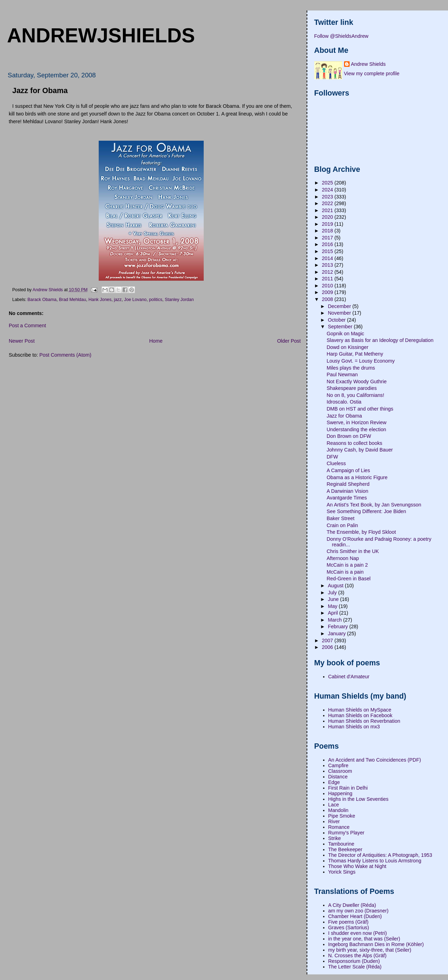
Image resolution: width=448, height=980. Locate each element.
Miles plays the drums (351, 368)
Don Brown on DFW (349, 436)
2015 (328, 251)
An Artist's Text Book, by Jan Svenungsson (374, 505)
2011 (328, 279)
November (340, 313)
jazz (118, 300)
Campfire (338, 765)
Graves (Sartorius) (349, 927)
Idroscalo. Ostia (344, 402)
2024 (328, 190)
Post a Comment (27, 325)
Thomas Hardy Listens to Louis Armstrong (375, 861)
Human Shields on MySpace (360, 710)
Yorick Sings (342, 872)
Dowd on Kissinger (347, 347)
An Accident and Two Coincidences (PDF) (375, 760)
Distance (338, 777)
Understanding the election (356, 429)
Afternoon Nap (343, 558)
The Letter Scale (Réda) (355, 967)
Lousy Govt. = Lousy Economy (360, 361)
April (334, 613)
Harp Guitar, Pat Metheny (355, 354)
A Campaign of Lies (348, 470)
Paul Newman (342, 374)
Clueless (336, 463)
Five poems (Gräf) (348, 922)
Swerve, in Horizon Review (356, 422)
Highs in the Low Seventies (358, 799)
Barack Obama (42, 300)
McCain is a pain (345, 572)
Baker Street (340, 518)
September (341, 327)
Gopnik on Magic (345, 334)
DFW (332, 457)
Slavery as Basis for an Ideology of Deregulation (380, 340)
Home (156, 341)
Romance (339, 827)
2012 (328, 272)
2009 (328, 292)
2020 (328, 217)
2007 (328, 640)
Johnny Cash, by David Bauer (360, 450)
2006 (328, 647)
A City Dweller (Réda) (352, 905)
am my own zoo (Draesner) (358, 911)
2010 (328, 286)
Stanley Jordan (179, 300)
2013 (328, 265)
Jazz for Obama (344, 416)
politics (156, 300)
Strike (335, 838)
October (338, 320)
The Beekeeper (345, 849)
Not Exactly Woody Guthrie (356, 381)
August (336, 586)
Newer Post (22, 341)
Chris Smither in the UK (353, 551)
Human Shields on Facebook (360, 715)
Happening (340, 793)
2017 (328, 238)
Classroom (340, 771)
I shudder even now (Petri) (358, 933)
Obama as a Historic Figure (357, 477)
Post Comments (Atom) (65, 355)
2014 (328, 258)
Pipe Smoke (342, 816)
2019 (328, 224)
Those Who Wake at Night (357, 866)
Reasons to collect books (354, 443)
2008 (328, 299)
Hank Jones (100, 300)
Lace (334, 805)
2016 (328, 244)
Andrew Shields (368, 64)
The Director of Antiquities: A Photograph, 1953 (380, 855)
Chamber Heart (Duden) (355, 916)
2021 (328, 210)
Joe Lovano (135, 300)
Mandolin (338, 810)
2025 (328, 183)
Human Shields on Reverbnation (364, 721)
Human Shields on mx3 (354, 727)
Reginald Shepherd (348, 484)
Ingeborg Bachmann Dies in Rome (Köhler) (376, 944)
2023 (328, 197)
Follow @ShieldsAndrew (341, 36)
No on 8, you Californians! (355, 395)
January (338, 633)
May (333, 606)
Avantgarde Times (347, 498)
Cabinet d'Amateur (349, 677)
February (339, 626)
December (340, 306)
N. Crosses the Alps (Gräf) (358, 955)
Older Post (289, 341)
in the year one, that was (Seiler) (364, 939)
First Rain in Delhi (348, 788)
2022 (328, 203)
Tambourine (341, 844)
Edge (334, 782)
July (333, 593)
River (334, 821)
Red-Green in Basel (349, 579)
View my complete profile (372, 73)
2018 (328, 231)
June (334, 599)
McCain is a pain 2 (347, 565)
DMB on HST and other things (360, 409)
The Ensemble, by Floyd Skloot (361, 532)
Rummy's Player (346, 833)
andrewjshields (101, 35)
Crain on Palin (342, 525)
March (336, 620)
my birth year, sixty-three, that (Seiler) (370, 950)
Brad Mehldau (72, 300)
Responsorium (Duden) (354, 961)
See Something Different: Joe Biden (366, 511)
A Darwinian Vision (347, 491)
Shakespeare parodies (352, 388)
